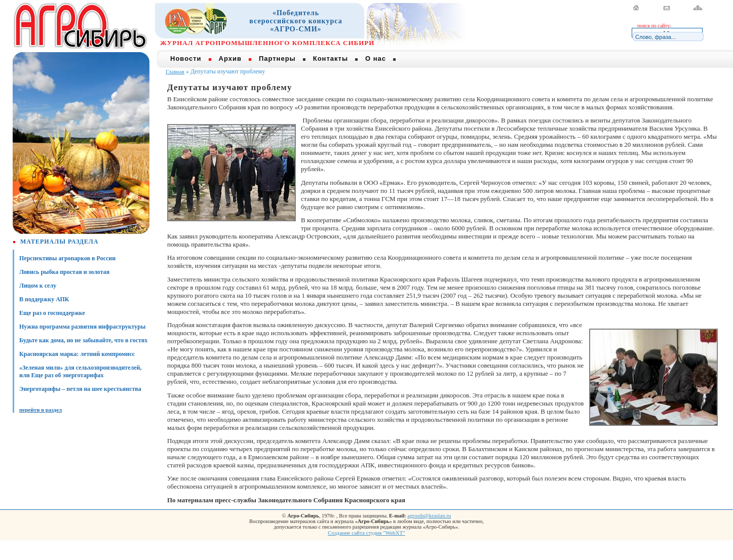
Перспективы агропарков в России (67, 258)
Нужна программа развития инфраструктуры (82, 327)
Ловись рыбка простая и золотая (64, 272)
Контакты (331, 58)
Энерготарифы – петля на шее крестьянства (80, 389)
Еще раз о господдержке (52, 313)
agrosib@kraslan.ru (429, 515)
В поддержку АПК (44, 299)
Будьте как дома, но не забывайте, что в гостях (83, 340)
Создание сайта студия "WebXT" (366, 533)
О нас (376, 58)
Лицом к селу (38, 286)
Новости (186, 58)
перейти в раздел (41, 410)
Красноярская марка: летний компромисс (77, 354)
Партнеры (277, 58)
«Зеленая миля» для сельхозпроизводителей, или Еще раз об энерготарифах (81, 371)
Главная (175, 71)
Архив (230, 58)
